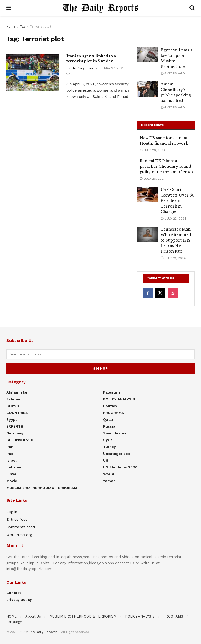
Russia (109, 426)
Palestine (112, 392)
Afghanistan (17, 392)
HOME (12, 616)
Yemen (109, 481)
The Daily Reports (43, 632)
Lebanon (14, 467)
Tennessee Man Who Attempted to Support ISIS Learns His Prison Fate (176, 240)
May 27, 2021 (112, 68)
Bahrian (13, 399)
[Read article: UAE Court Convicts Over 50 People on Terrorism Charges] (148, 195)
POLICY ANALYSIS (119, 399)
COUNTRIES (17, 413)
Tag (23, 26)
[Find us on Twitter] (160, 293)
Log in (12, 512)
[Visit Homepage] (100, 8)
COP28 (13, 406)
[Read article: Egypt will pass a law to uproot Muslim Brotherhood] (148, 55)
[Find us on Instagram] (173, 293)
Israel (12, 460)
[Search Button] (192, 8)
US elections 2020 (120, 467)
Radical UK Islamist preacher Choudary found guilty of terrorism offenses (166, 166)
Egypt (12, 419)
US (106, 460)
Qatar (108, 419)
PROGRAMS (114, 413)
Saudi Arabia (115, 433)
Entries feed (17, 519)
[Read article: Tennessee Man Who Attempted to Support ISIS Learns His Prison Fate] (148, 234)
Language (14, 622)
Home (11, 26)
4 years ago (173, 107)
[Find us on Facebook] (148, 293)
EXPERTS (15, 426)
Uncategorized (117, 454)
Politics (110, 406)
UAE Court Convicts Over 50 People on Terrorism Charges (178, 201)
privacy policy (19, 599)
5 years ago (173, 73)
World (109, 474)
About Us (33, 616)
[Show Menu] (9, 8)
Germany (15, 433)
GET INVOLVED (20, 440)
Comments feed (21, 527)
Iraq (10, 454)
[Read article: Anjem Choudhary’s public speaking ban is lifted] (148, 89)
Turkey (110, 447)
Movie (12, 481)
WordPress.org (19, 535)
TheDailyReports (84, 68)
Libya (11, 474)
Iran (10, 447)
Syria (108, 440)
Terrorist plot (40, 26)
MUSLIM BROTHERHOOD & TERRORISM (42, 488)
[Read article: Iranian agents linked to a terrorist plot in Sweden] (32, 72)
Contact (14, 593)
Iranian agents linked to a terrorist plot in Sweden (91, 59)
